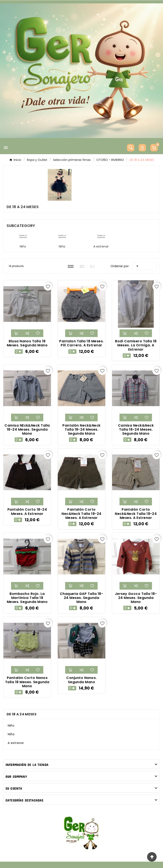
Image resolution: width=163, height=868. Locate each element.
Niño (23, 246)
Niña (62, 246)
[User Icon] (142, 148)
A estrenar (101, 246)
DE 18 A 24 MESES (22, 714)
